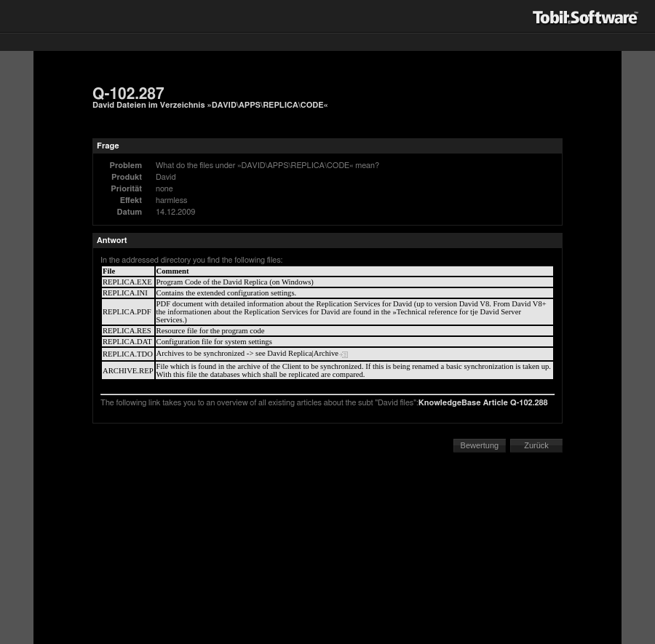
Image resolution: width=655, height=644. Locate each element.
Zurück (536, 445)
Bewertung (480, 445)
